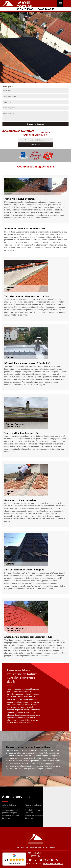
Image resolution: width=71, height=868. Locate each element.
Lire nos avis (14, 863)
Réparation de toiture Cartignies (33, 806)
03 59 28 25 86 (25, 9)
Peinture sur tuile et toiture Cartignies (35, 817)
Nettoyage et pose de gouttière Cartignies (10, 811)
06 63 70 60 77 (46, 9)
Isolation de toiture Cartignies (9, 806)
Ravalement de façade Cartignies (11, 817)
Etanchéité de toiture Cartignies (33, 811)
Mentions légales (53, 864)
